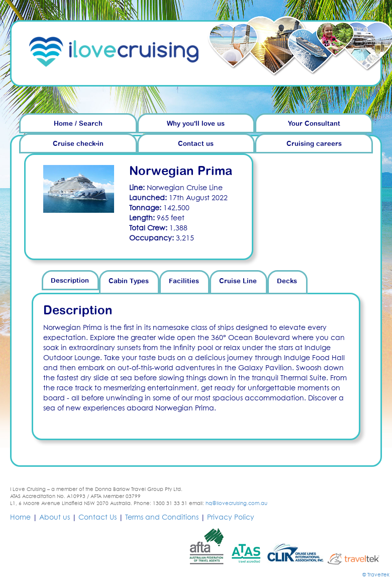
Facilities (184, 281)
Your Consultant (314, 124)
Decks (287, 281)
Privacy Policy (231, 518)
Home (20, 518)
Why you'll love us (196, 124)
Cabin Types (129, 281)
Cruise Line (238, 281)
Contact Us (97, 518)
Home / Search (78, 124)
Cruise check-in (78, 144)
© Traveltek (376, 575)
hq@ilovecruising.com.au (236, 504)
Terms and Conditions (162, 518)
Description (70, 281)
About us (55, 518)
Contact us (196, 144)
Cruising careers (314, 144)
